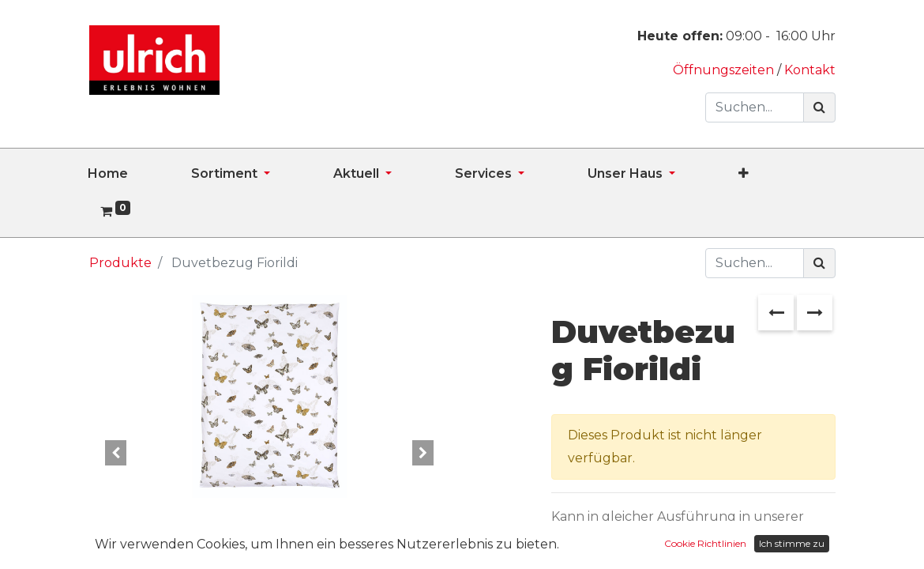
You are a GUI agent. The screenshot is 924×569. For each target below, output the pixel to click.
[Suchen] (819, 107)
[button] (775, 174)
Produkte (120, 263)
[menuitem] (139, 174)
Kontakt (810, 70)
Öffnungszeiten (725, 70)
